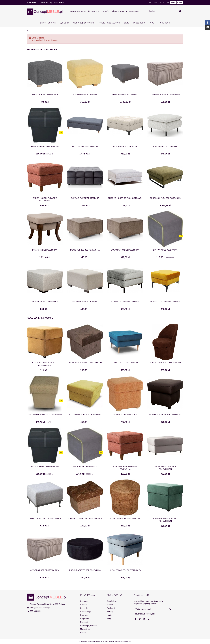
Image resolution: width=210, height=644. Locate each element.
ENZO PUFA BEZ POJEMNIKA (45, 302)
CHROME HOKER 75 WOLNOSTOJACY (125, 198)
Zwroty (110, 605)
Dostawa (84, 615)
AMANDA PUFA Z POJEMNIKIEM (45, 146)
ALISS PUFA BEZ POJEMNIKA (125, 94)
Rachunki (111, 608)
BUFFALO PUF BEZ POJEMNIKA (85, 198)
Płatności (84, 622)
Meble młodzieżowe (109, 23)
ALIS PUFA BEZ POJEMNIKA (85, 94)
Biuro (126, 23)
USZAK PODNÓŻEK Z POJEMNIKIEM (125, 570)
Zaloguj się (153, 2)
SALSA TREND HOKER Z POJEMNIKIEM (165, 468)
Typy (152, 23)
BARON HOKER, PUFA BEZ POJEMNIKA (45, 199)
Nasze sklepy (86, 612)
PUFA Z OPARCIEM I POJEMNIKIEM (165, 363)
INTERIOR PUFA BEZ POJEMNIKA (165, 302)
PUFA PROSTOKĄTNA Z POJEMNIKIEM (85, 518)
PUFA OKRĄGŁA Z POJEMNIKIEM (125, 518)
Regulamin (85, 619)
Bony (109, 619)
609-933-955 (34, 2)
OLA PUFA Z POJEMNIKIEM (125, 415)
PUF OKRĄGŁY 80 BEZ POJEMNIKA (85, 570)
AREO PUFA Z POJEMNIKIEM (85, 146)
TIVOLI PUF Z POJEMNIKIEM (125, 363)
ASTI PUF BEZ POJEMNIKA (165, 146)
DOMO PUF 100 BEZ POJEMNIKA (85, 250)
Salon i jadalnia (48, 23)
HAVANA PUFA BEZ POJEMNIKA (125, 302)
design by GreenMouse (123, 641)
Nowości (84, 605)
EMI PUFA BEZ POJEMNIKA (165, 250)
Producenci (164, 23)
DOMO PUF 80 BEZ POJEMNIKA (125, 250)
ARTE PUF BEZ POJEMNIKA (125, 146)
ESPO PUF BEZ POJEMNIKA (85, 302)
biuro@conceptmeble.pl (56, 2)
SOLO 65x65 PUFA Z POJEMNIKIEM (85, 415)
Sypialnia (64, 23)
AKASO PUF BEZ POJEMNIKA (45, 94)
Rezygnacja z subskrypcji (144, 614)
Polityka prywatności (89, 626)
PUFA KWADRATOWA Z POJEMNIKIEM (85, 363)
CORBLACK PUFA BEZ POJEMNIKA (165, 198)
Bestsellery (85, 608)
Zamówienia (112, 601)
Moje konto (114, 595)
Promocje (84, 601)
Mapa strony (85, 629)
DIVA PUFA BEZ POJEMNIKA (45, 250)
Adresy (110, 612)
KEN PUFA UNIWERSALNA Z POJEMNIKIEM (45, 364)
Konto (109, 615)
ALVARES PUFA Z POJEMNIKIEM (165, 94)
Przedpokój (139, 23)
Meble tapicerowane (84, 23)
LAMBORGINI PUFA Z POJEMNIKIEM (165, 415)
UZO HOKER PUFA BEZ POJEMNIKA (45, 518)
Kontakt (83, 633)
